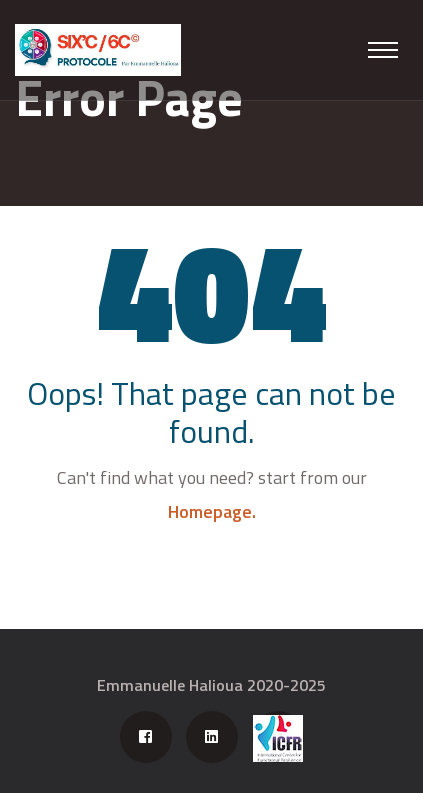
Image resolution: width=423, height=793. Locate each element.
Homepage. (212, 511)
